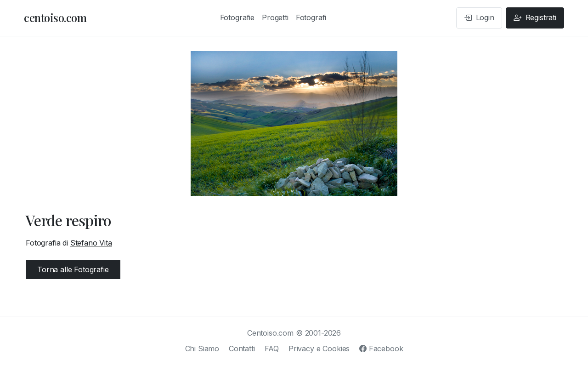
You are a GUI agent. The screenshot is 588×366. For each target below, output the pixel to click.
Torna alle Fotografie (73, 269)
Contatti (242, 349)
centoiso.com (55, 17)
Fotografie (237, 17)
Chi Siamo (202, 349)
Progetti (275, 17)
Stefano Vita (91, 243)
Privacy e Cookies (319, 349)
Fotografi (311, 17)
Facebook (381, 349)
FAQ (272, 349)
